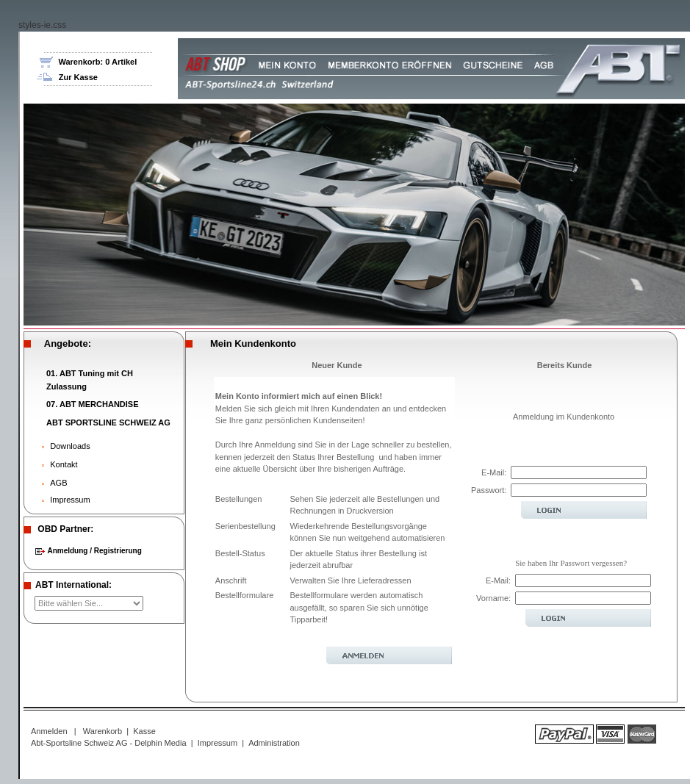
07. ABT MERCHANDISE (93, 404)
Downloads (70, 446)
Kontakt (64, 464)
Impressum (70, 500)
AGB (58, 483)
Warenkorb (103, 731)
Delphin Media (160, 743)
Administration (274, 743)
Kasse (144, 731)
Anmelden (49, 731)
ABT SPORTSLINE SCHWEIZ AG (108, 422)
